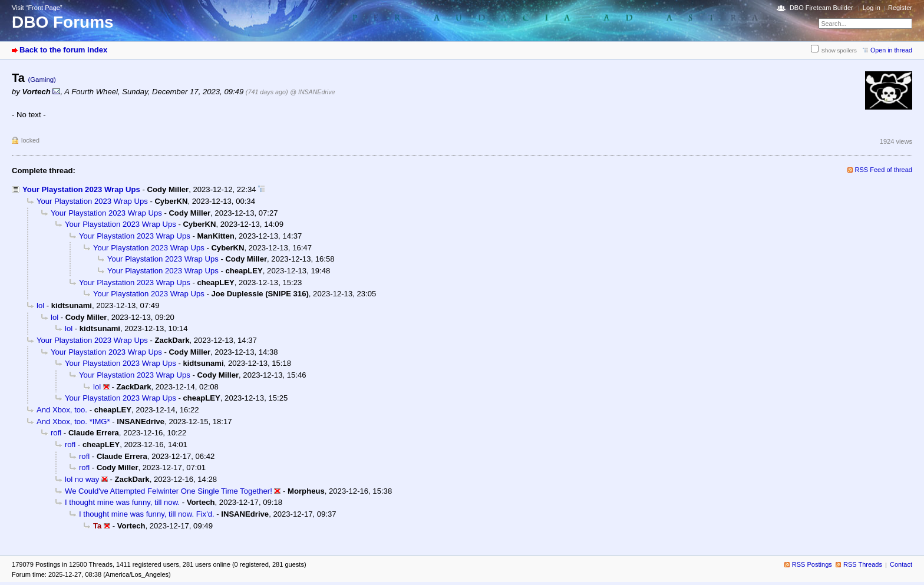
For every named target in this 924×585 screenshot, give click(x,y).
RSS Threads (863, 564)
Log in (872, 8)
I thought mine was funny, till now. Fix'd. (147, 514)
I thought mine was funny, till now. (122, 502)
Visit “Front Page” (37, 8)
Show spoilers (839, 50)
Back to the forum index (63, 50)
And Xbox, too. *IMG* (73, 422)
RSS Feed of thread (884, 170)
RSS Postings (812, 564)
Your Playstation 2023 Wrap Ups (81, 189)
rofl (56, 433)
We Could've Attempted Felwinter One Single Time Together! (169, 491)
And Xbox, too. (62, 410)
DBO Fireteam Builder (821, 8)
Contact (901, 564)
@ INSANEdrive (312, 92)
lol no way (82, 479)
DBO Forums (63, 22)
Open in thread (891, 50)
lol (40, 305)
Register (900, 8)
